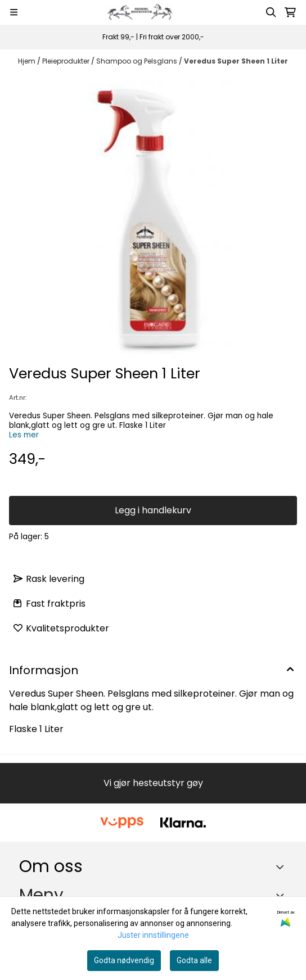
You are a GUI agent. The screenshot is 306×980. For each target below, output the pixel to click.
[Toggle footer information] (283, 866)
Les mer (24, 435)
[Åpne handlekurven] (290, 12)
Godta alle (194, 960)
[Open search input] (271, 12)
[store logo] (142, 12)
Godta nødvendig (124, 960)
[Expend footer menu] (282, 895)
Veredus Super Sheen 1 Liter (236, 61)
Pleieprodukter (67, 61)
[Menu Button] (14, 12)
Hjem (28, 61)
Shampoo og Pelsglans (138, 61)
